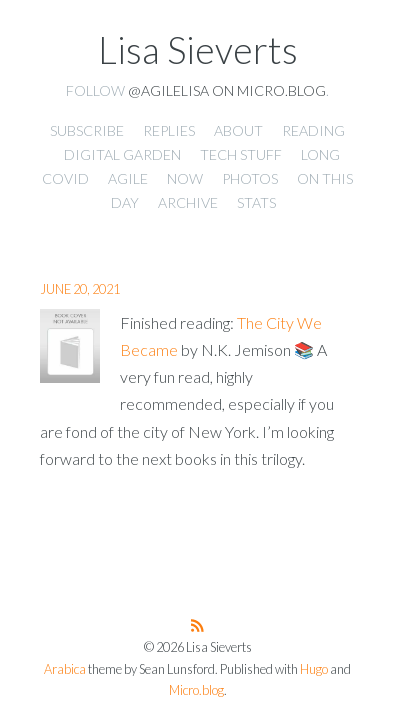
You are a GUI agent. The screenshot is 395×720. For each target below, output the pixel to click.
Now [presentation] (185, 178)
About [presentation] (238, 130)
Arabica (65, 669)
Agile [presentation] (128, 178)
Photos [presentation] (250, 178)
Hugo (314, 669)
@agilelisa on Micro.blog (227, 90)
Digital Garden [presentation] (122, 154)
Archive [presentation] (188, 202)
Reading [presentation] (313, 130)
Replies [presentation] (169, 130)
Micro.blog (196, 690)
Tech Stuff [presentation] (241, 154)
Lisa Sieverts (198, 50)
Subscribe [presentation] (87, 130)
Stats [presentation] (256, 202)
